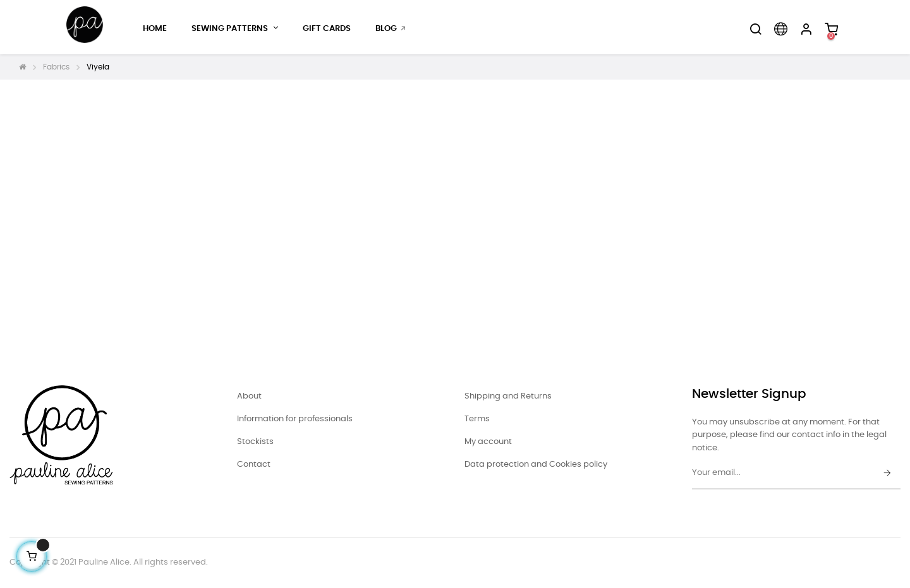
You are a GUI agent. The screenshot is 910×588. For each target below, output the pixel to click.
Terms (477, 419)
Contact (254, 465)
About (249, 396)
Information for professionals (295, 419)
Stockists (255, 442)
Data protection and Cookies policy (536, 465)
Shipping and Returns (508, 396)
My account (488, 442)
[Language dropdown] (780, 29)
